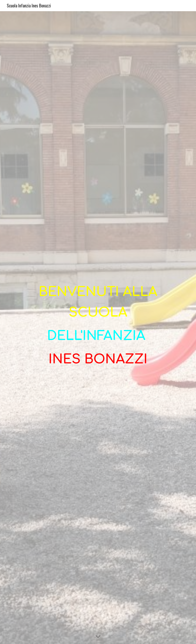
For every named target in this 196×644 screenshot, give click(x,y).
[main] (98, 328)
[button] (98, 637)
